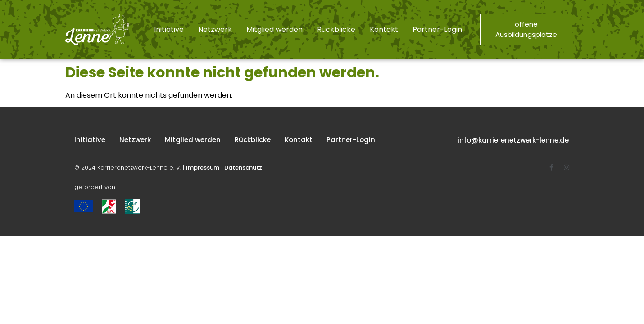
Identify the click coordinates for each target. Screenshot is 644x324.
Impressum (203, 168)
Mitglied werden (274, 29)
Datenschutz (243, 168)
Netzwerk (215, 29)
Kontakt (384, 29)
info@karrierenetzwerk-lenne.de (513, 140)
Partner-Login (437, 29)
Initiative (169, 29)
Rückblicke (336, 29)
